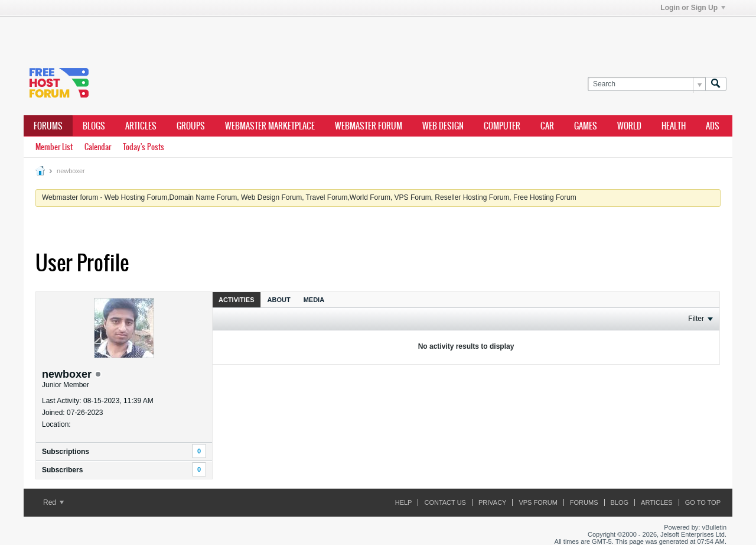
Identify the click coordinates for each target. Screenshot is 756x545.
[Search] (646, 84)
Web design (443, 126)
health (674, 126)
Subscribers (62, 470)
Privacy (492, 502)
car (547, 126)
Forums (48, 126)
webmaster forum (369, 126)
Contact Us (445, 502)
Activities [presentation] (237, 300)
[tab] (237, 299)
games (586, 126)
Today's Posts (144, 147)
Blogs (94, 126)
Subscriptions (66, 452)
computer (502, 126)
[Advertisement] (201, 34)
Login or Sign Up (693, 8)
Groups (191, 126)
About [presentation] (279, 300)
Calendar (98, 147)
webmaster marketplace (270, 126)
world (629, 126)
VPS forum (538, 502)
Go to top (703, 502)
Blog (620, 502)
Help (404, 502)
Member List (54, 147)
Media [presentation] (314, 300)
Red (53, 502)
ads (713, 126)
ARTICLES (141, 126)
